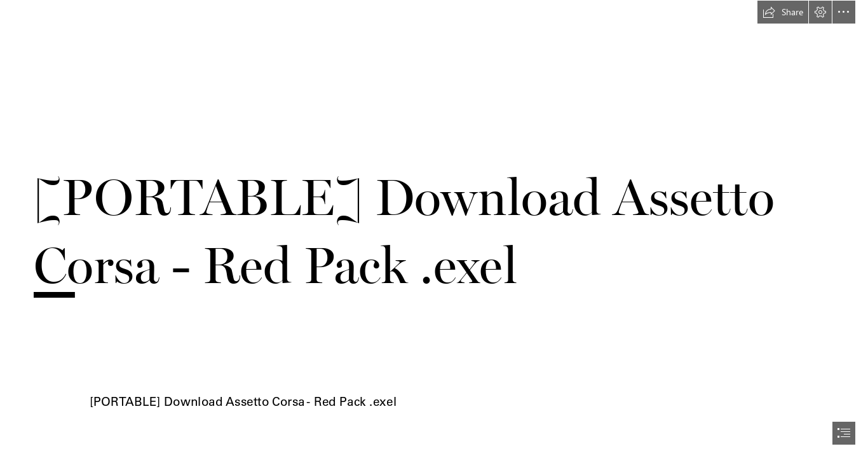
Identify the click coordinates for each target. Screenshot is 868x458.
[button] (783, 12)
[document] (434, 229)
